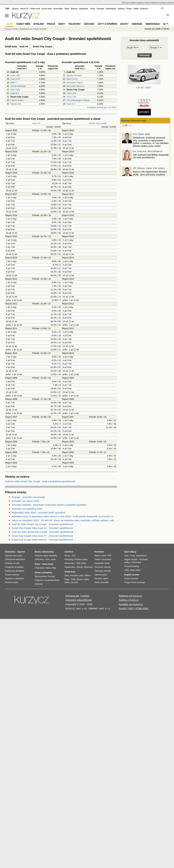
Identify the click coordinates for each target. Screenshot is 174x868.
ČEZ (74, 556)
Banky (38, 552)
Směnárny (39, 559)
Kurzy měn (47, 9)
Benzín (80, 579)
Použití (123, 608)
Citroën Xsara (17, 100)
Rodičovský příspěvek (15, 571)
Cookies (85, 596)
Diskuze (144, 9)
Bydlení (39, 24)
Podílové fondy (81, 559)
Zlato (67, 9)
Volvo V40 (15, 79)
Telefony (75, 24)
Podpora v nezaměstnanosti (47, 580)
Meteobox (155, 3)
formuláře (104, 582)
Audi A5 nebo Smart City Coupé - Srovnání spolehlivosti (42, 524)
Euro (48, 559)
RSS (131, 608)
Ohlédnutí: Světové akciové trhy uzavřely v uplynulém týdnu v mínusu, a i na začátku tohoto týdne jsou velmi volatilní (146, 152)
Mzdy (62, 24)
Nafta (86, 579)
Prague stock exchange (135, 582)
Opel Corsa (72, 79)
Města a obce (100, 556)
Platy (54, 568)
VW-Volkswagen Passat (78, 100)
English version (132, 575)
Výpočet (21, 552)
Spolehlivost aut (26, 29)
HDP (78, 563)
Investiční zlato (77, 576)
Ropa (67, 579)
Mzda (48, 568)
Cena (132, 556)
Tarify (92, 9)
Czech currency (131, 579)
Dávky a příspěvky (43, 573)
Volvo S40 (15, 75)
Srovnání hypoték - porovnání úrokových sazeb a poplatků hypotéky (49, 505)
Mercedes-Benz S (75, 86)
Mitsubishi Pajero (75, 83)
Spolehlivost (141, 556)
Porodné (51, 576)
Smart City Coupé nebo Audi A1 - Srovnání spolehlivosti (42, 528)
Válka (136, 9)
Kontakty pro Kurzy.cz (131, 604)
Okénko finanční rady (134, 120)
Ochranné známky (102, 567)
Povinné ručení (12, 582)
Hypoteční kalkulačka (14, 579)
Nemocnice (153, 24)
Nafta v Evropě (71, 582)
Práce (129, 9)
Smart (92, 123)
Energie (100, 9)
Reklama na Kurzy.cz (130, 596)
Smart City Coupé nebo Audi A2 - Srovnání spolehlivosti (42, 540)
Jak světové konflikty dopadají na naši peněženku (151, 165)
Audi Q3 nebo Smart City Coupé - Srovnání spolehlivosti (43, 532)
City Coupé (101, 123)
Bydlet (163, 3)
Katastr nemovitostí (103, 559)
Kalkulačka (111, 9)
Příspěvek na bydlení (14, 567)
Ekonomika (70, 563)
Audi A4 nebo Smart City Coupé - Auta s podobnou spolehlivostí (40, 481)
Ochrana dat (72, 596)
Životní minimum (12, 575)
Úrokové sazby (41, 556)
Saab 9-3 (15, 93)
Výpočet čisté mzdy (14, 556)
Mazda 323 (16, 104)
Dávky (124, 24)
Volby (127, 570)
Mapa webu (135, 570)
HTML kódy (142, 608)
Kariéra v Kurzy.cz (129, 600)
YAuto (147, 3)
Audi (34, 123)
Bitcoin (74, 9)
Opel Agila (15, 90)
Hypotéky (84, 9)
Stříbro (87, 576)
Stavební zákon (101, 579)
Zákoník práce (101, 575)
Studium (171, 3)
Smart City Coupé (42, 46)
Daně (97, 582)
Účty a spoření (107, 24)
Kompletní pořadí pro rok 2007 (102, 107)
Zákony (121, 9)
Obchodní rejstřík (129, 3)
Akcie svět (35, 9)
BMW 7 (14, 83)
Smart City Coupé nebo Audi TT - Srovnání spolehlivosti (42, 536)
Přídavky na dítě (12, 563)
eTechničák (136, 562)
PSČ (110, 556)
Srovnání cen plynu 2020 (25, 501)
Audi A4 (24, 46)
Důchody (39, 584)
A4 (39, 123)
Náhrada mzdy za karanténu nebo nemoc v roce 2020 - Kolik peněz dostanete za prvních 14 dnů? (64, 516)
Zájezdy (140, 3)
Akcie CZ (24, 9)
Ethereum (88, 567)
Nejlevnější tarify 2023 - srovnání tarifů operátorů (38, 513)
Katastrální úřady (102, 563)
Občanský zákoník (103, 571)
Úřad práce (40, 568)
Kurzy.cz (8, 29)
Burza (67, 556)
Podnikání (99, 552)
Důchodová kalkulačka (15, 559)
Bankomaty (48, 552)
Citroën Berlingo (18, 86)
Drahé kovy (70, 572)
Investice (69, 552)
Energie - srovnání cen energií (28, 497)
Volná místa (47, 564)
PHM (73, 579)
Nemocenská (41, 576)
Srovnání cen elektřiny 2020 (27, 509)
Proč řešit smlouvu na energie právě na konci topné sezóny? (150, 131)
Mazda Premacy (74, 75)
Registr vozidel (131, 559)
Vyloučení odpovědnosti (78, 600)
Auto (16, 29)
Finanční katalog (132, 566)
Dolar (53, 559)
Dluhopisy (69, 559)
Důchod (89, 24)
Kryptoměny (70, 567)
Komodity (58, 9)
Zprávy (15, 9)
